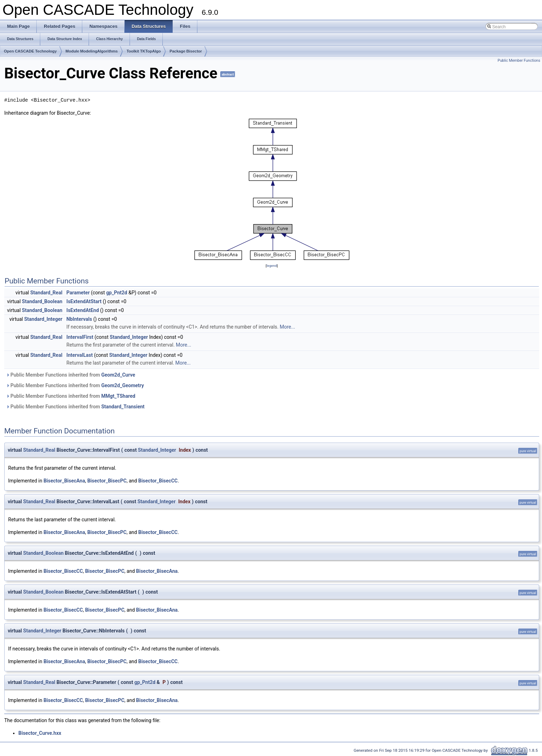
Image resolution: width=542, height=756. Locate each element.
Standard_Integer (43, 319)
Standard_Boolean (42, 301)
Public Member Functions (519, 61)
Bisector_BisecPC (107, 481)
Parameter (78, 293)
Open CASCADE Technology (30, 51)
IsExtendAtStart (84, 301)
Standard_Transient (123, 407)
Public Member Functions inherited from (71, 375)
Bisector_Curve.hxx (40, 733)
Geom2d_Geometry (123, 385)
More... (287, 327)
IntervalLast (80, 355)
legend (272, 266)
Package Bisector (186, 51)
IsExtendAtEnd (83, 310)
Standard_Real (46, 293)
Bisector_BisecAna (64, 481)
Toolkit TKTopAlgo (144, 51)
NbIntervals (79, 319)
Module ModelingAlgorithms (92, 51)
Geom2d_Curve (118, 375)
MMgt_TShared (118, 396)
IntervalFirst (80, 337)
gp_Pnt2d (117, 293)
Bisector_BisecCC (158, 481)
